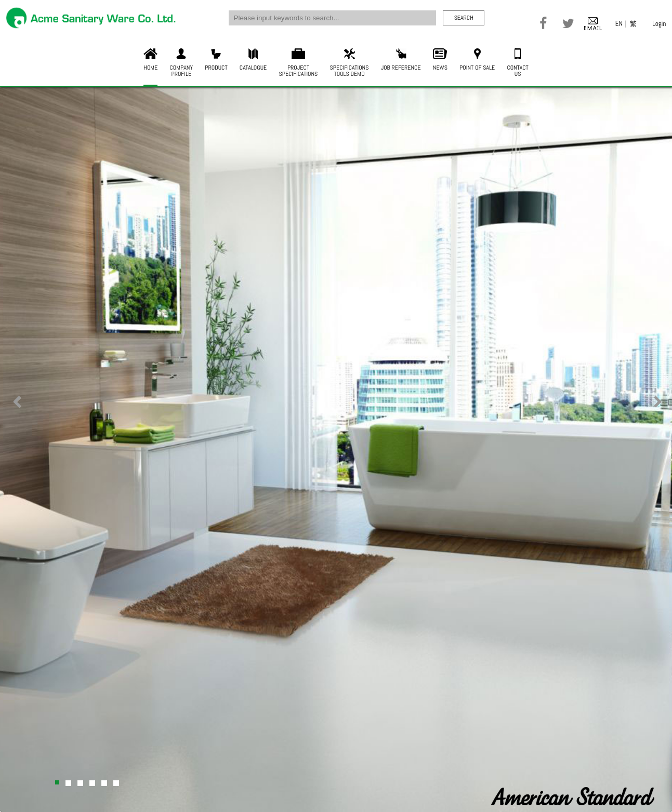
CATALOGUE (253, 60)
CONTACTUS (517, 63)
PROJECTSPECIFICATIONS (299, 63)
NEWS (440, 60)
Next (655, 408)
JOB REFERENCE (401, 60)
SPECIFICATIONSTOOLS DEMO (350, 63)
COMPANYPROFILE (182, 63)
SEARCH (464, 18)
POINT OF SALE (477, 60)
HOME (150, 60)
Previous (17, 408)
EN (619, 24)
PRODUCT (216, 60)
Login (659, 24)
